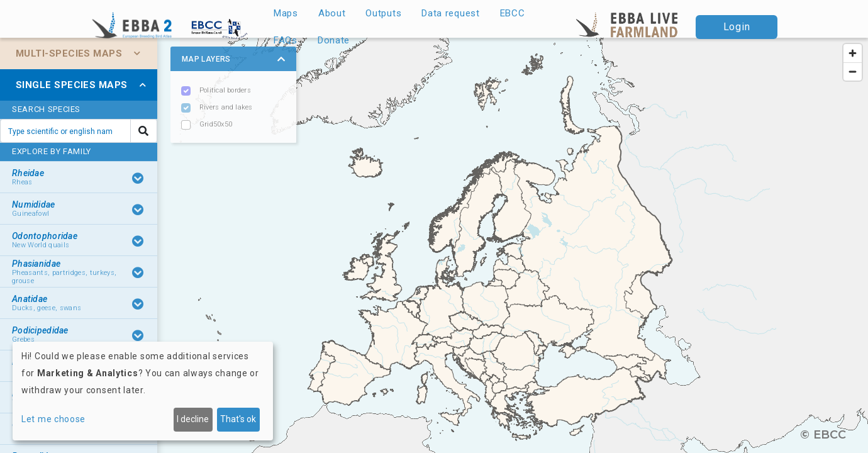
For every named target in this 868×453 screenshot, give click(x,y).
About (332, 13)
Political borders (225, 90)
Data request (450, 13)
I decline (193, 419)
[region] (434, 245)
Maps (286, 13)
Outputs (383, 13)
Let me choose (53, 419)
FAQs (286, 40)
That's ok (238, 419)
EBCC (513, 13)
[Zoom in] (853, 53)
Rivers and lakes (226, 107)
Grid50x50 (216, 124)
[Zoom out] (853, 71)
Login (737, 27)
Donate (334, 40)
